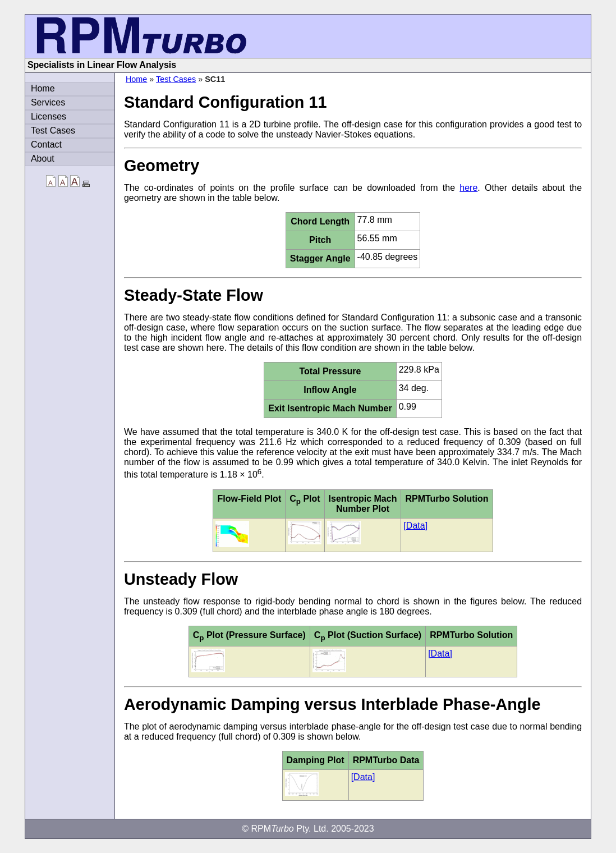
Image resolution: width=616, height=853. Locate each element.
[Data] (415, 526)
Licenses (49, 116)
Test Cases (176, 79)
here (468, 188)
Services (48, 102)
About (43, 159)
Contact (46, 145)
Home (136, 79)
